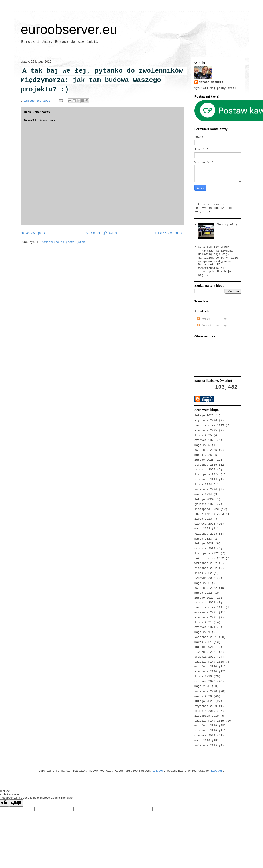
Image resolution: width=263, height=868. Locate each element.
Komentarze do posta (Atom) (64, 242)
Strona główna (101, 233)
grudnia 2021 (205, 603)
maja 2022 (202, 583)
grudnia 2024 (205, 470)
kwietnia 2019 (206, 746)
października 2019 (209, 721)
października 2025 (209, 426)
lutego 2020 (204, 701)
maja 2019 (202, 741)
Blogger (217, 771)
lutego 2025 (204, 460)
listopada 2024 (207, 475)
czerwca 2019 (205, 736)
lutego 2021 (204, 647)
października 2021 (209, 608)
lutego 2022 (204, 598)
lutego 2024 (204, 499)
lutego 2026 (204, 416)
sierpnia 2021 (206, 617)
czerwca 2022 (205, 578)
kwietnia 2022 (206, 588)
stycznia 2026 (206, 420)
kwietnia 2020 (206, 691)
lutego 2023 (204, 544)
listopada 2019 (207, 716)
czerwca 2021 (205, 627)
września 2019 (206, 726)
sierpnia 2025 (206, 430)
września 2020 (206, 667)
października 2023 (209, 514)
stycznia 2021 (206, 652)
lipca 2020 (203, 676)
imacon (158, 771)
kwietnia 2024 (206, 489)
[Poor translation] (16, 803)
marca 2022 (203, 593)
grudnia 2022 (205, 549)
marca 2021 (203, 642)
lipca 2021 (203, 622)
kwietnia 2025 (206, 450)
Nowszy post (34, 233)
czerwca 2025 (205, 440)
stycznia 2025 (206, 465)
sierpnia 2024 (206, 480)
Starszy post (170, 233)
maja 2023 (202, 529)
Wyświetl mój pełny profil (216, 88)
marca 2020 (203, 696)
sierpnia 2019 (206, 731)
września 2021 (206, 613)
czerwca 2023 (205, 524)
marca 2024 (203, 494)
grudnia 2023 (205, 504)
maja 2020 (202, 686)
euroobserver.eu (69, 29)
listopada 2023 (207, 509)
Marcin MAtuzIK (211, 82)
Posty (204, 319)
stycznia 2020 (206, 706)
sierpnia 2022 (206, 568)
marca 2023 (203, 539)
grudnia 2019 (205, 711)
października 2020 (209, 662)
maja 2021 (202, 632)
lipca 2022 (203, 573)
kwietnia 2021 (206, 637)
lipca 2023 (203, 519)
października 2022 (209, 558)
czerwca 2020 (205, 681)
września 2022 (206, 563)
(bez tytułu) (227, 225)
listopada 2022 (207, 553)
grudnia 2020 (205, 657)
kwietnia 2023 (206, 534)
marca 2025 (203, 455)
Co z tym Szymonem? (214, 247)
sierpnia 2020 (206, 672)
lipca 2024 (203, 485)
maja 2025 (202, 445)
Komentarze (208, 326)
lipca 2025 (203, 435)
